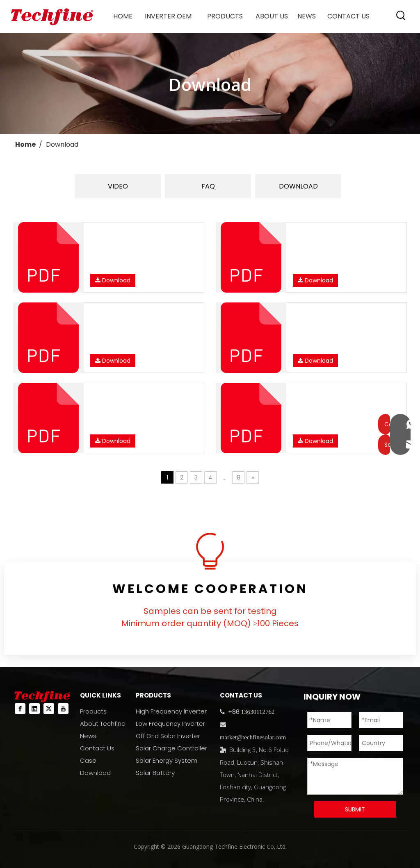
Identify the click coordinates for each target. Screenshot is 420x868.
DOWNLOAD (298, 186)
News (88, 736)
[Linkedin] (34, 709)
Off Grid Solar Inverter (168, 736)
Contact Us (97, 748)
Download (113, 280)
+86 (233, 712)
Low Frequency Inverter (170, 724)
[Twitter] (49, 709)
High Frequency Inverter (171, 711)
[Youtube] (63, 709)
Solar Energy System (167, 760)
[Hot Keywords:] (401, 16)
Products (93, 711)
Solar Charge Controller (171, 748)
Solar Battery (155, 773)
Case (88, 760)
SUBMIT (355, 809)
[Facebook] (20, 709)
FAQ (208, 186)
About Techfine (103, 724)
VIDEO (118, 186)
